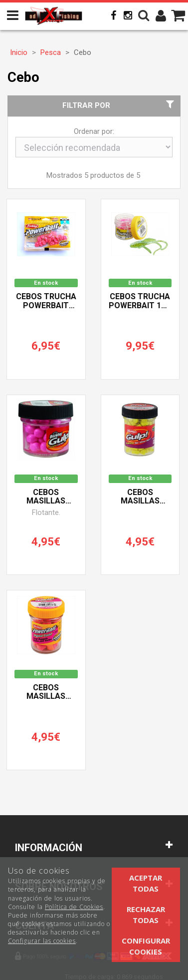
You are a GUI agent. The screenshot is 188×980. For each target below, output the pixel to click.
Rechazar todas (146, 914)
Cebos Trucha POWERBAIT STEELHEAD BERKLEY (46, 301)
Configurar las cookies (42, 941)
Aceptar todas (146, 883)
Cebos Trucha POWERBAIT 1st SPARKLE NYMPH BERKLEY (140, 301)
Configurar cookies (146, 946)
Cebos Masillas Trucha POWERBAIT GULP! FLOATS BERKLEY (46, 497)
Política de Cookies (74, 907)
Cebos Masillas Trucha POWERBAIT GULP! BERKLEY (140, 497)
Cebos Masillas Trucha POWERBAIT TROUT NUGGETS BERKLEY (46, 692)
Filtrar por (119, 105)
